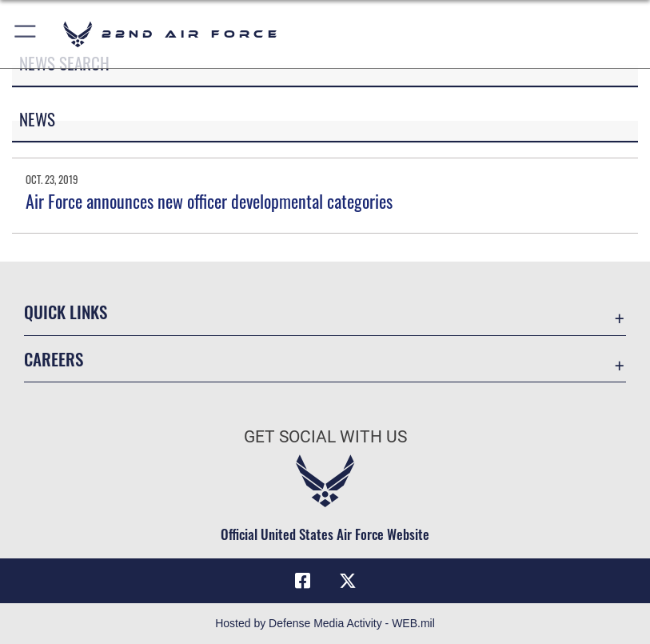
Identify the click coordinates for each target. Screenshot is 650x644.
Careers (54, 359)
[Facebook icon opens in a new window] (302, 581)
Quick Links (66, 312)
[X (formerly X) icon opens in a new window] (348, 581)
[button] (26, 34)
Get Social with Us (325, 437)
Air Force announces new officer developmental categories (209, 201)
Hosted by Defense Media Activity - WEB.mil (325, 623)
